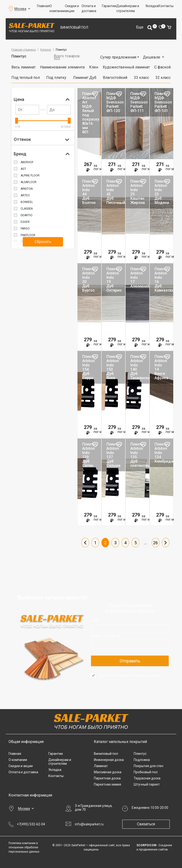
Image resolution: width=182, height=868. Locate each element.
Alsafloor (29, 182)
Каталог (46, 50)
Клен (94, 67)
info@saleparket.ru (89, 824)
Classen (27, 209)
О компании (57, 8)
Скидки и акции (72, 8)
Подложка (142, 760)
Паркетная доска (107, 778)
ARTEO (25, 195)
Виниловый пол (74, 27)
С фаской (162, 67)
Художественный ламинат (126, 67)
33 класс (141, 78)
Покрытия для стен (148, 766)
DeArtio (27, 215)
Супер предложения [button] (118, 57)
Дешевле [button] (152, 57)
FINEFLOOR (28, 235)
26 (155, 543)
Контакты (166, 6)
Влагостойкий (115, 78)
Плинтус (140, 754)
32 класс (163, 78)
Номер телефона (106, 636)
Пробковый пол (146, 772)
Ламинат (101, 766)
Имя (95, 620)
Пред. (85, 543)
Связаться (146, 824)
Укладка (152, 6)
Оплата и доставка (89, 8)
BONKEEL (27, 202)
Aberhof (27, 162)
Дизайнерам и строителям (128, 8)
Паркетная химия (107, 784)
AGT (23, 169)
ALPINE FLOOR (30, 175)
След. (166, 543)
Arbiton (27, 189)
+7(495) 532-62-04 (31, 824)
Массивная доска (108, 772)
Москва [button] (20, 9)
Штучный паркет (147, 784)
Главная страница (24, 50)
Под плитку (56, 78)
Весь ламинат (23, 67)
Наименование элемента (62, 67)
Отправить (130, 661)
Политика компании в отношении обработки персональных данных (24, 847)
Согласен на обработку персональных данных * (130, 675)
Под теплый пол (26, 78)
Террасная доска (147, 778)
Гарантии (109, 6)
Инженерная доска (109, 760)
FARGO (25, 229)
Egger (25, 222)
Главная (43, 6)
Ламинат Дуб (85, 78)
